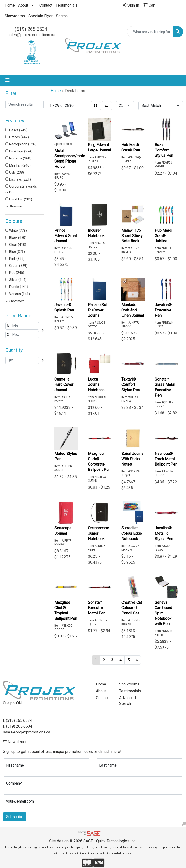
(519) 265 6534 (31, 29)
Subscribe (15, 817)
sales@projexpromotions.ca (31, 35)
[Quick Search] (150, 32)
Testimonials (67, 5)
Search (62, 16)
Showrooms (15, 16)
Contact (46, 5)
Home (10, 5)
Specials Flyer (40, 16)
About (23, 5)
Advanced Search (128, 701)
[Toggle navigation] (8, 80)
